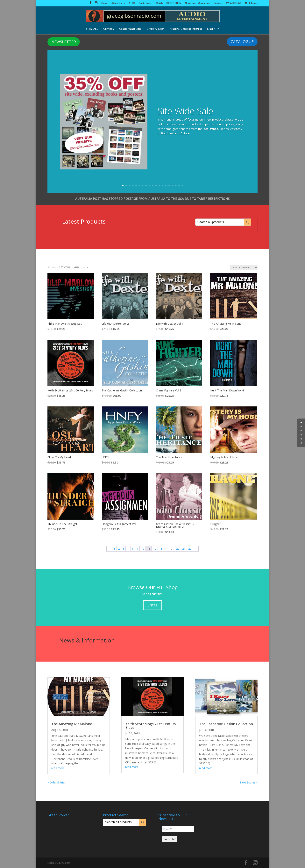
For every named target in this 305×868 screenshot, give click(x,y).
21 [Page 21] (184, 549)
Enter (152, 605)
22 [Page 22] (190, 549)
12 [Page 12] (155, 549)
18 (179, 185)
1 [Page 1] (114, 549)
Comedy (109, 29)
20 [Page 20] (178, 549)
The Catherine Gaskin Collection (226, 724)
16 (172, 185)
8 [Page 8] (133, 549)
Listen (211, 29)
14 (166, 185)
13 (163, 185)
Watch (159, 3)
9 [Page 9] (137, 549)
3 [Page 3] (123, 549)
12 (159, 185)
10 (153, 185)
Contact (218, 3)
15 (169, 185)
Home (105, 3)
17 (176, 185)
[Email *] (178, 829)
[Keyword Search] (220, 222)
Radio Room (145, 3)
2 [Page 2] (119, 549)
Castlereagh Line (130, 29)
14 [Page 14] (167, 549)
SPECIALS (92, 29)
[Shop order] (244, 267)
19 (182, 185)
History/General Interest (186, 29)
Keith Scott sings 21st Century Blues (151, 726)
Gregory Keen (156, 29)
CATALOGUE (242, 42)
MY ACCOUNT (234, 3)
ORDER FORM (174, 3)
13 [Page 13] (161, 549)
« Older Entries (57, 782)
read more (58, 768)
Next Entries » (249, 782)
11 (156, 185)
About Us (117, 3)
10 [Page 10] (143, 549)
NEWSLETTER (64, 42)
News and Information (198, 3)
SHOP (132, 3)
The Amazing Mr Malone (72, 724)
